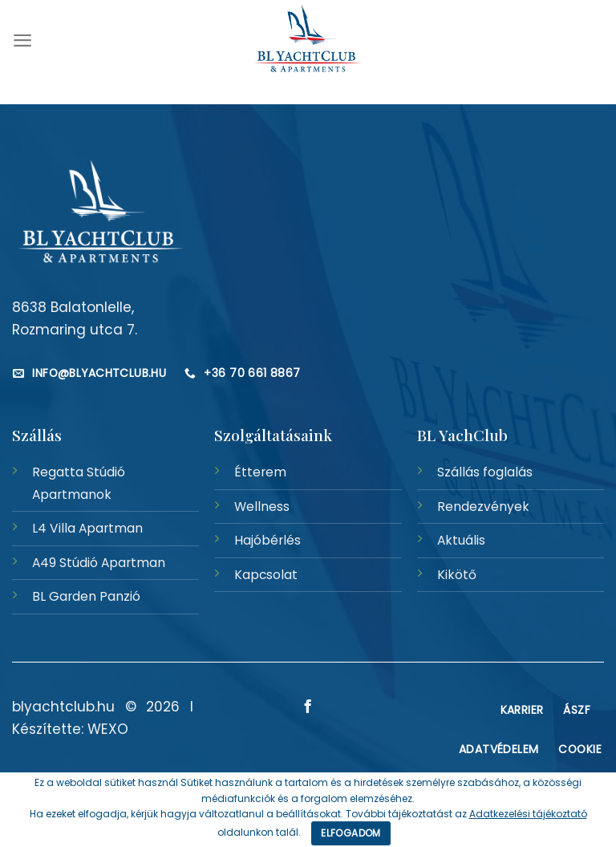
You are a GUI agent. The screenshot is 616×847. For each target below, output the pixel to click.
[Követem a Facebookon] (308, 707)
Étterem (260, 472)
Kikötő (457, 575)
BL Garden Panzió (86, 596)
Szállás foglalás (485, 472)
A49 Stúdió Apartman (99, 563)
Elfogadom (351, 833)
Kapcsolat (266, 575)
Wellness (262, 507)
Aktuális (461, 540)
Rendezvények (483, 507)
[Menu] (22, 40)
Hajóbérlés (267, 540)
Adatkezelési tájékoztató (528, 814)
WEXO (108, 729)
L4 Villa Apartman (87, 528)
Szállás (37, 435)
